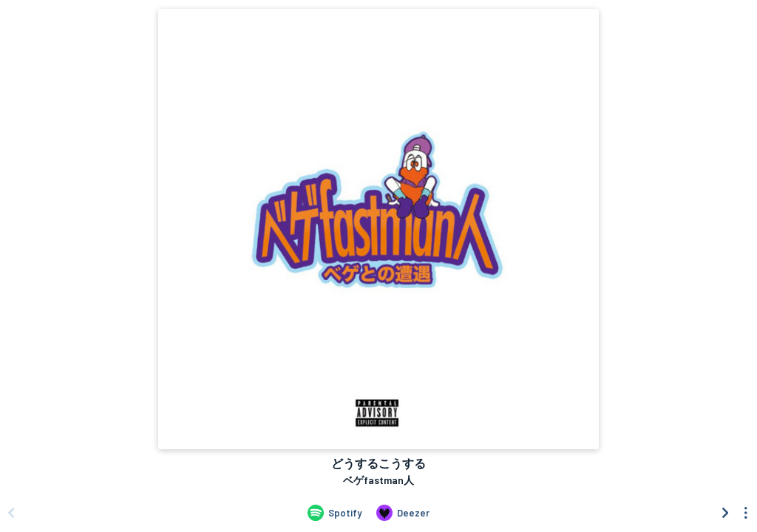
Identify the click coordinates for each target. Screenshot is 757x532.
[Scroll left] (11, 513)
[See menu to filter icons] (746, 513)
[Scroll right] (725, 513)
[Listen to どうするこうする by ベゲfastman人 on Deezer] (403, 513)
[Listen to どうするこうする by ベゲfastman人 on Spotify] (335, 513)
